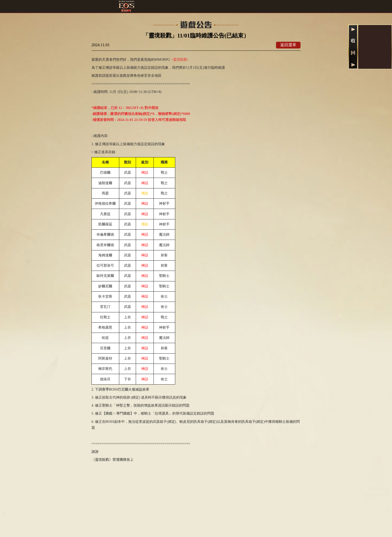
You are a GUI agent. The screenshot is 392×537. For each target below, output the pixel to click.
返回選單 (288, 45)
